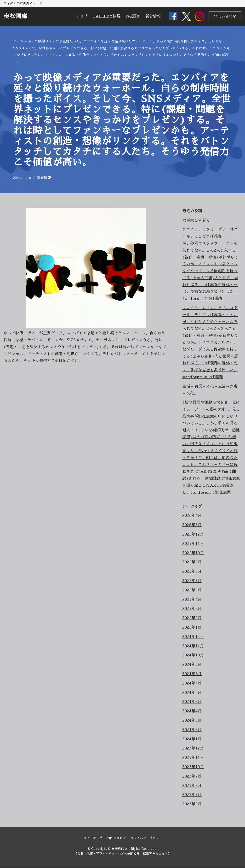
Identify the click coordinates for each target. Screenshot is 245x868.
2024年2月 (192, 730)
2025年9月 (192, 562)
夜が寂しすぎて (196, 220)
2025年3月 (192, 609)
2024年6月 (192, 693)
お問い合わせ (225, 16)
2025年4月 (192, 600)
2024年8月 (192, 674)
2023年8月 (192, 786)
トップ (82, 16)
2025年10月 (193, 553)
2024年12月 (193, 637)
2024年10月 (193, 655)
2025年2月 (192, 618)
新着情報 (153, 16)
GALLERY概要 (106, 16)
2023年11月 (193, 758)
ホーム (18, 41)
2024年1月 (192, 739)
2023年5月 (192, 804)
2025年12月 (193, 534)
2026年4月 (192, 516)
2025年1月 (192, 627)
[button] (165, 16)
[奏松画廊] (15, 16)
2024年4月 (192, 711)
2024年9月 (192, 665)
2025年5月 (192, 590)
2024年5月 (192, 702)
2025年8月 (192, 572)
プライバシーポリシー (146, 838)
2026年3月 (192, 525)
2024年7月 (192, 683)
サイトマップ (93, 838)
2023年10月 (193, 767)
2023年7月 (192, 795)
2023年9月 (192, 776)
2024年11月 (193, 646)
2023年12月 (193, 749)
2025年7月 (192, 581)
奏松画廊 (133, 16)
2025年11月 (193, 544)
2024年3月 (192, 720)
